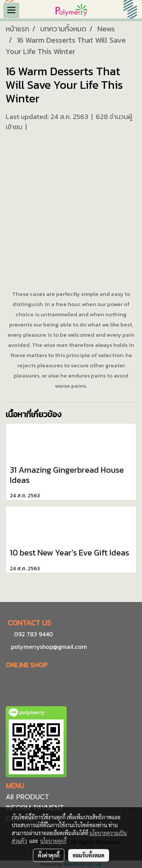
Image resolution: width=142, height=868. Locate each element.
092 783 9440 (34, 634)
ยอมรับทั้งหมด (89, 855)
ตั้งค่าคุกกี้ (49, 855)
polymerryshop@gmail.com (48, 647)
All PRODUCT (27, 797)
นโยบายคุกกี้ (53, 841)
